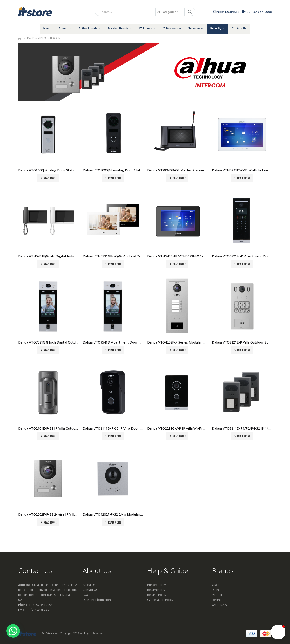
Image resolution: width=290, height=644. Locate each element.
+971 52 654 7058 (257, 12)
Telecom (194, 29)
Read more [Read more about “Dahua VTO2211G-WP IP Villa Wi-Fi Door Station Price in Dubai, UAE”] (179, 436)
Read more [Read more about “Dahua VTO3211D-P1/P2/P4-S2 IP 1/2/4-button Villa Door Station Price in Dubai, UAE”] (244, 436)
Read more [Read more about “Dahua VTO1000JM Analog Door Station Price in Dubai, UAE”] (115, 178)
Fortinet (217, 600)
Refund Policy (157, 595)
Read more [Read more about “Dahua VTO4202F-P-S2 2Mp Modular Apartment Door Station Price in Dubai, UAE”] (115, 522)
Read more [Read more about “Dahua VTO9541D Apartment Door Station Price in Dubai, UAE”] (115, 350)
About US (89, 585)
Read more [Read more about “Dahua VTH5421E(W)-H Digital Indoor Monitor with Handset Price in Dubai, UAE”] (50, 264)
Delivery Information (97, 600)
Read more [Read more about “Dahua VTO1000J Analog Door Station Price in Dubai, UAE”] (50, 178)
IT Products (170, 29)
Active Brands (88, 29)
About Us (65, 29)
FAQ (86, 595)
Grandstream (221, 605)
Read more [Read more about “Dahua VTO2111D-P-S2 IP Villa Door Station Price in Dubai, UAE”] (115, 436)
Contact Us (239, 29)
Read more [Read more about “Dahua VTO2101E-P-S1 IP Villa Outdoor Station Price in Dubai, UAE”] (50, 436)
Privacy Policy (156, 585)
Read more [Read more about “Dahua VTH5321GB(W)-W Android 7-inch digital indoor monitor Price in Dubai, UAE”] (115, 264)
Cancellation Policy (160, 600)
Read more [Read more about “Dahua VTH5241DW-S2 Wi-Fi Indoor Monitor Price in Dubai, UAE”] (244, 178)
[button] (278, 632)
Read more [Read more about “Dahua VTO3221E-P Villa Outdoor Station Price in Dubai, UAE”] (244, 350)
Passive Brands (118, 29)
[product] (48, 134)
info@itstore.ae (227, 12)
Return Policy (156, 590)
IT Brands (146, 29)
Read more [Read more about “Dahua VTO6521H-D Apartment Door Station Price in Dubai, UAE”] (244, 264)
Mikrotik (217, 595)
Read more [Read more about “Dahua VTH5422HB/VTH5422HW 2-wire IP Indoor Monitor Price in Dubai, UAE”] (179, 264)
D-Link (216, 590)
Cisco (216, 585)
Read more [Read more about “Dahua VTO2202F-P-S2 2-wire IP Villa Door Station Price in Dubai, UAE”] (50, 522)
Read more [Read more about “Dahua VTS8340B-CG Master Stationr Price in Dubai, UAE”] (179, 178)
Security (216, 29)
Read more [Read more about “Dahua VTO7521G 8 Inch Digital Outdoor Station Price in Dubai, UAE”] (50, 350)
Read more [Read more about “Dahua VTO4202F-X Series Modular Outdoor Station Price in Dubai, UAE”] (179, 350)
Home (47, 29)
